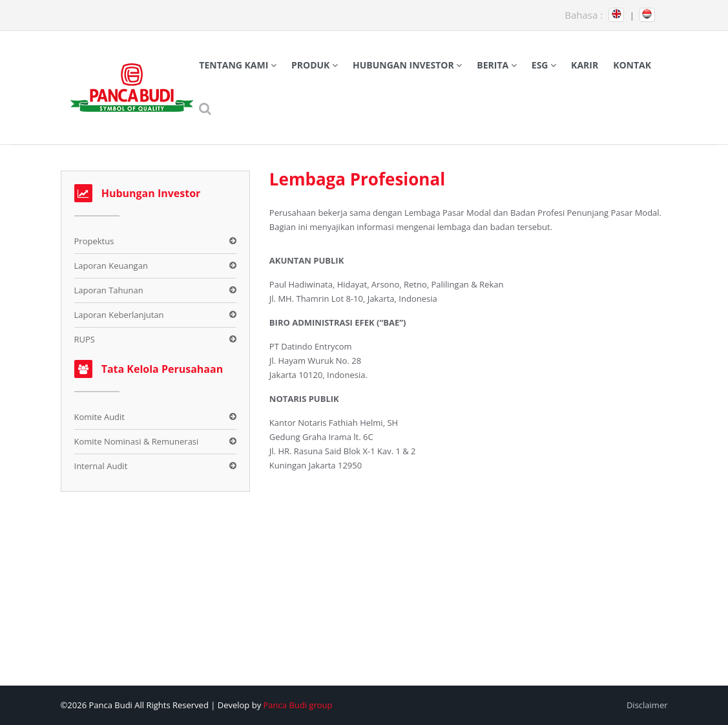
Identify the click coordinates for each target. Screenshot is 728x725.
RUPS (85, 339)
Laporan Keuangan (111, 266)
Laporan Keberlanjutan (119, 315)
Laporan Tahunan (109, 290)
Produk (315, 65)
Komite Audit (99, 417)
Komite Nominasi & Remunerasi (137, 441)
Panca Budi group (298, 705)
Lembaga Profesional (357, 179)
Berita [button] (497, 65)
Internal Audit (101, 466)
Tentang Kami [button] (238, 65)
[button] (206, 109)
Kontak (632, 65)
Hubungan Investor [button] (407, 65)
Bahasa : (584, 15)
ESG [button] (544, 65)
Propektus (94, 241)
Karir (585, 65)
